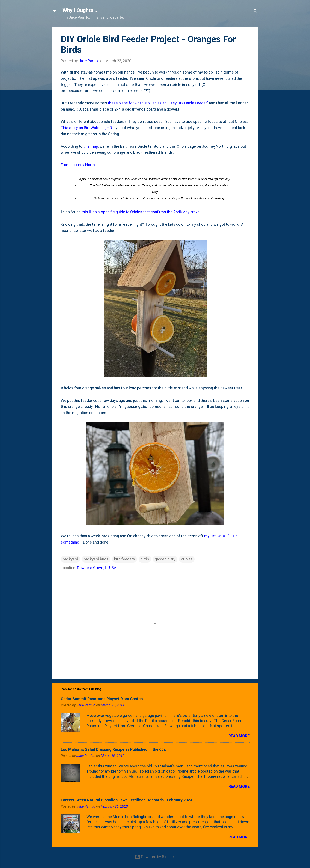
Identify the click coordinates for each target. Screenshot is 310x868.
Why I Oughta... (80, 10)
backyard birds (96, 559)
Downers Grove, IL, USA (97, 568)
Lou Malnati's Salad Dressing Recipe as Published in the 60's (113, 749)
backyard (70, 559)
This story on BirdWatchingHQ (86, 128)
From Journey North (78, 165)
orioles (187, 559)
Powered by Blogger (155, 857)
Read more (239, 736)
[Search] (256, 12)
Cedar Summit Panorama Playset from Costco (102, 699)
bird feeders (125, 559)
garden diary (165, 559)
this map (91, 146)
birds (145, 559)
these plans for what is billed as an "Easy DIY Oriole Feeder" (158, 103)
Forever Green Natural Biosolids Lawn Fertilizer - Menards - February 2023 (126, 800)
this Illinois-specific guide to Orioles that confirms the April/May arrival (141, 212)
